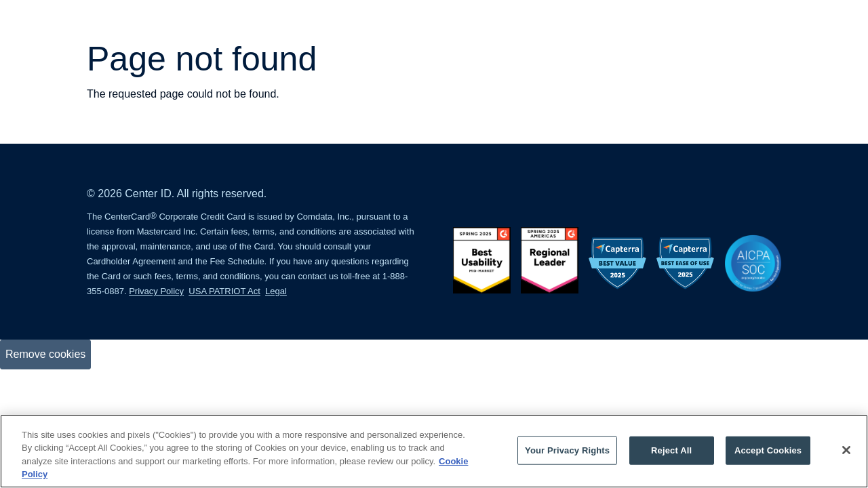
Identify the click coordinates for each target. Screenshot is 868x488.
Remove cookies (45, 354)
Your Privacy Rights (567, 450)
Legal (276, 291)
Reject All (671, 450)
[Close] (846, 450)
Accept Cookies (768, 450)
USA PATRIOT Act (224, 291)
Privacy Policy (156, 291)
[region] (434, 451)
